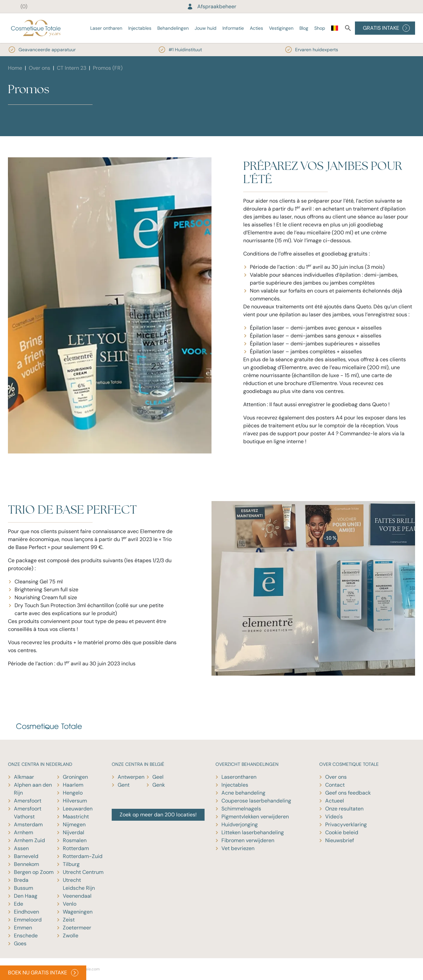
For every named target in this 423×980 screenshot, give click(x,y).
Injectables (140, 28)
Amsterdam (28, 824)
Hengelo (73, 793)
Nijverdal (74, 832)
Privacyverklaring (346, 824)
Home (15, 68)
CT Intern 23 (72, 68)
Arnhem (23, 832)
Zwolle (71, 936)
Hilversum (75, 801)
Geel (158, 777)
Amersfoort (28, 801)
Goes (20, 943)
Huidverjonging (240, 824)
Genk (159, 785)
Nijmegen (74, 824)
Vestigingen (281, 28)
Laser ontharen (106, 28)
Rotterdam (76, 848)
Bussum (23, 888)
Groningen (75, 777)
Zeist (69, 920)
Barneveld (26, 856)
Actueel (335, 801)
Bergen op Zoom (34, 872)
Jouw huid (206, 28)
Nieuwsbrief (340, 840)
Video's (334, 817)
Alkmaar (24, 777)
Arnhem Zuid (29, 840)
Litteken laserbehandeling (253, 832)
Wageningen (78, 912)
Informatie (233, 28)
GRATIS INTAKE (386, 28)
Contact (335, 785)
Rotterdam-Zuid (83, 856)
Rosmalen (75, 840)
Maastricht (76, 817)
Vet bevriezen (238, 848)
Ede (19, 904)
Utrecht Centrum (83, 872)
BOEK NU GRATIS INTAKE (43, 973)
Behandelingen (173, 28)
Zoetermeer (77, 928)
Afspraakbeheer (211, 6)
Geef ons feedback (348, 793)
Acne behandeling (243, 793)
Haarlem (73, 785)
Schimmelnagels (241, 809)
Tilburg (71, 864)
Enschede (26, 936)
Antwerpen (131, 777)
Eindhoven (26, 912)
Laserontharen (239, 777)
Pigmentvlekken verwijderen (255, 817)
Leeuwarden (78, 809)
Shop (320, 28)
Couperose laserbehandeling (256, 801)
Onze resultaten (344, 809)
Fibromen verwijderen (248, 840)
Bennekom (26, 864)
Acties (256, 28)
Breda (21, 880)
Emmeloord (28, 920)
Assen (21, 848)
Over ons (39, 68)
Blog (304, 28)
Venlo (70, 904)
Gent (124, 785)
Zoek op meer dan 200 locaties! (158, 815)
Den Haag (26, 896)
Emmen (23, 928)
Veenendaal (77, 896)
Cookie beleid (342, 832)
